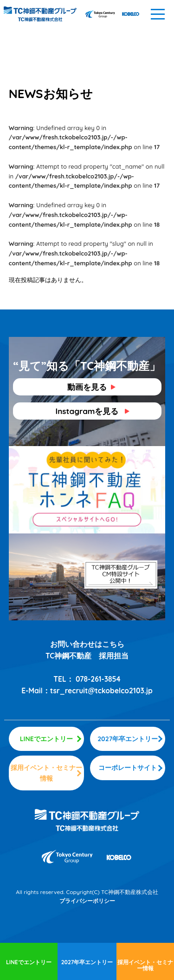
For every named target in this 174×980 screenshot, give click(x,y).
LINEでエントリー (29, 962)
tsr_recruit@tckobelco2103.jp (101, 691)
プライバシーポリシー (87, 901)
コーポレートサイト (128, 768)
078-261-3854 (98, 679)
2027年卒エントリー (87, 962)
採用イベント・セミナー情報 (145, 965)
